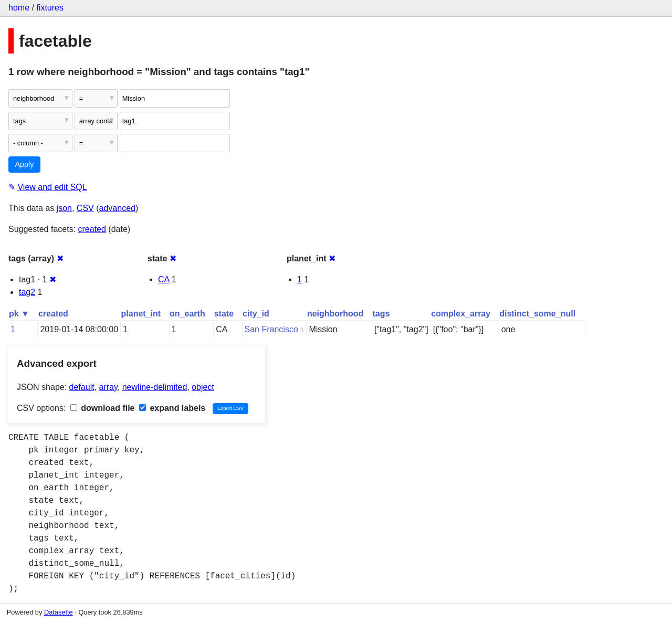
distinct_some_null (537, 314)
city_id (256, 314)
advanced (117, 208)
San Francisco (271, 329)
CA (164, 279)
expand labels (172, 408)
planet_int (141, 314)
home (19, 8)
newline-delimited (155, 387)
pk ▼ (19, 314)
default (82, 387)
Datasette (59, 612)
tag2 (27, 292)
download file (103, 408)
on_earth (187, 314)
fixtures (50, 8)
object (203, 387)
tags (381, 314)
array (108, 387)
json (64, 208)
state (224, 314)
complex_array (461, 314)
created (92, 229)
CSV (85, 208)
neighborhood (335, 314)
